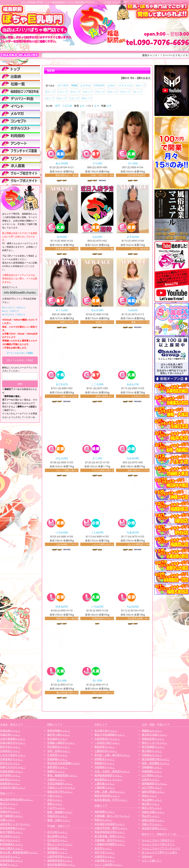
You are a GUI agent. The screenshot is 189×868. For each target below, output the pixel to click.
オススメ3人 (126, 85)
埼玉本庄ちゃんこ (10, 858)
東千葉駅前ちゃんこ (11, 817)
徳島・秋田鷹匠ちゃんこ (156, 764)
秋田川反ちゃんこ (10, 748)
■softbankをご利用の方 (14, 314)
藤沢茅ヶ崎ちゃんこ (59, 736)
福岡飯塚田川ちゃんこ (154, 785)
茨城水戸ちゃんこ (10, 813)
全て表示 (63, 85)
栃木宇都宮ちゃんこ (11, 833)
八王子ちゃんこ (56, 809)
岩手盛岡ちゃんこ (10, 777)
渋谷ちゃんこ (55, 801)
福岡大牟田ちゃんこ (153, 821)
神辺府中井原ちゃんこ (154, 829)
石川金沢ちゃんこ (57, 841)
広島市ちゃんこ (151, 781)
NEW (74, 85)
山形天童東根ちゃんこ (13, 740)
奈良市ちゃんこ (103, 850)
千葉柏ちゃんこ (56, 781)
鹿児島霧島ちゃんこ (153, 748)
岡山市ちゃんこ (151, 817)
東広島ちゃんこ (151, 805)
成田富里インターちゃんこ (15, 825)
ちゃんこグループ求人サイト (158, 846)
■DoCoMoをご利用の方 (14, 308)
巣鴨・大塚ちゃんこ (59, 821)
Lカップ (74, 98)
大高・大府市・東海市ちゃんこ (112, 773)
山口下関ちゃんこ (152, 789)
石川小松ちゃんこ (57, 833)
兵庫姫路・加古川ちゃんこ (110, 841)
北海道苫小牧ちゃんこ (13, 789)
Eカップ (88, 92)
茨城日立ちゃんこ (57, 817)
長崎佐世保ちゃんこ (153, 740)
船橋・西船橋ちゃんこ (60, 813)
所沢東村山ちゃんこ (59, 748)
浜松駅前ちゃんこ (105, 768)
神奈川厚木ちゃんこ (11, 850)
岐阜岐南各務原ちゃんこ (108, 777)
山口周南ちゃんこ (152, 777)
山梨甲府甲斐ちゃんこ (60, 858)
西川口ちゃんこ (9, 805)
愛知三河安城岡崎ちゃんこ (110, 736)
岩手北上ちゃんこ (10, 764)
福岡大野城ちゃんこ (153, 793)
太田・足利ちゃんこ (59, 752)
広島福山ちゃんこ (152, 756)
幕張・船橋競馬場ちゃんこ (63, 777)
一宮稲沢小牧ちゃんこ (107, 744)
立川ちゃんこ (8, 809)
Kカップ (62, 98)
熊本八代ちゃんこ (152, 809)
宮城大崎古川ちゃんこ (13, 744)
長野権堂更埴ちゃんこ (60, 862)
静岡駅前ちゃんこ (105, 760)
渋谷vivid (147, 858)
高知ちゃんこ (149, 797)
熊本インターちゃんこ (154, 744)
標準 (58, 106)
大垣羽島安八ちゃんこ (107, 740)
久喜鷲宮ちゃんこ (57, 756)
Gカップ (113, 92)
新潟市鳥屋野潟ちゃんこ (61, 866)
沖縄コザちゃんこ (152, 825)
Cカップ (63, 92)
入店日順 (67, 106)
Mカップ (87, 98)
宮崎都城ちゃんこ (152, 768)
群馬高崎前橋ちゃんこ (13, 829)
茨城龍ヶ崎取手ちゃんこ (61, 744)
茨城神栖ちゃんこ (57, 760)
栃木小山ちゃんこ (10, 841)
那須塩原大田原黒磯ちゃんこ (64, 764)
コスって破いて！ (152, 862)
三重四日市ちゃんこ (106, 752)
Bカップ (50, 92)
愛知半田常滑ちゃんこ (107, 797)
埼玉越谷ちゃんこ (57, 740)
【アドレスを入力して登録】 (20, 353)
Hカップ (125, 92)
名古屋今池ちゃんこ (106, 732)
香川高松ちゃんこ (152, 752)
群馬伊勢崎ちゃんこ (59, 732)
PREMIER (99, 85)
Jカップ (50, 98)
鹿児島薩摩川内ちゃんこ (156, 760)
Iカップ (138, 92)
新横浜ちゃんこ (56, 773)
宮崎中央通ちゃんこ (153, 813)
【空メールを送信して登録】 (20, 360)
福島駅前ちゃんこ (10, 785)
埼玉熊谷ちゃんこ (10, 837)
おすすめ (86, 85)
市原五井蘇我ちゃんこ (60, 785)
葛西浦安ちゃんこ (57, 768)
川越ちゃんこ (8, 821)
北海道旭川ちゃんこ (11, 760)
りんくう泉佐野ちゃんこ (108, 866)
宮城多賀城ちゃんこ (11, 773)
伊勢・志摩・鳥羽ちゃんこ (110, 793)
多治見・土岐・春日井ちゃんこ (112, 756)
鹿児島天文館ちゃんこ (154, 736)
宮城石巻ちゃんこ (10, 736)
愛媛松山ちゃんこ (152, 732)
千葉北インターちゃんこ (61, 789)
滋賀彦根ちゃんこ (105, 813)
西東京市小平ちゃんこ (60, 793)
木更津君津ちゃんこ (11, 862)
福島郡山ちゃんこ (10, 781)
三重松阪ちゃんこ (105, 785)
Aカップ (141, 85)
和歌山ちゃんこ (103, 821)
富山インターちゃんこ (60, 846)
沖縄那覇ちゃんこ (152, 773)
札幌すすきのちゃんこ (13, 768)
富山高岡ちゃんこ (57, 837)
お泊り (112, 85)
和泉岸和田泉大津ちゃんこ (110, 833)
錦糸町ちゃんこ (9, 866)
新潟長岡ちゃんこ (57, 850)
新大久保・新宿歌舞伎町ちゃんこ (19, 854)
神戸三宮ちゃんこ (105, 854)
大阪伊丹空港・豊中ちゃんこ (111, 829)
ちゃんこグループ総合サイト (158, 841)
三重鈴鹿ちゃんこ (105, 789)
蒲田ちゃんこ (55, 805)
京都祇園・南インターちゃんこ (112, 817)
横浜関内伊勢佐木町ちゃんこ (17, 801)
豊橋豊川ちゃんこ (105, 764)
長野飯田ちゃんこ (57, 854)
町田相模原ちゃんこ (11, 846)
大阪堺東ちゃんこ (105, 862)
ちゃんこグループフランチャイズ (161, 850)
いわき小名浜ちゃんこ (13, 756)
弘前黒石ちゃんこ (10, 752)
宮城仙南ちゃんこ (10, 732)
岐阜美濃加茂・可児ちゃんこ (111, 801)
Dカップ (75, 92)
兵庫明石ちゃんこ (105, 858)
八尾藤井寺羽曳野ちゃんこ (110, 846)
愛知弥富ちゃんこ (105, 748)
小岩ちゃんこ (55, 797)
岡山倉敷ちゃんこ (152, 801)
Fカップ (100, 92)
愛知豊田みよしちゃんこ (108, 781)
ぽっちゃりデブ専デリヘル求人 (160, 854)
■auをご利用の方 (11, 311)
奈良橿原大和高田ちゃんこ (110, 825)
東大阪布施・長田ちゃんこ (110, 837)
